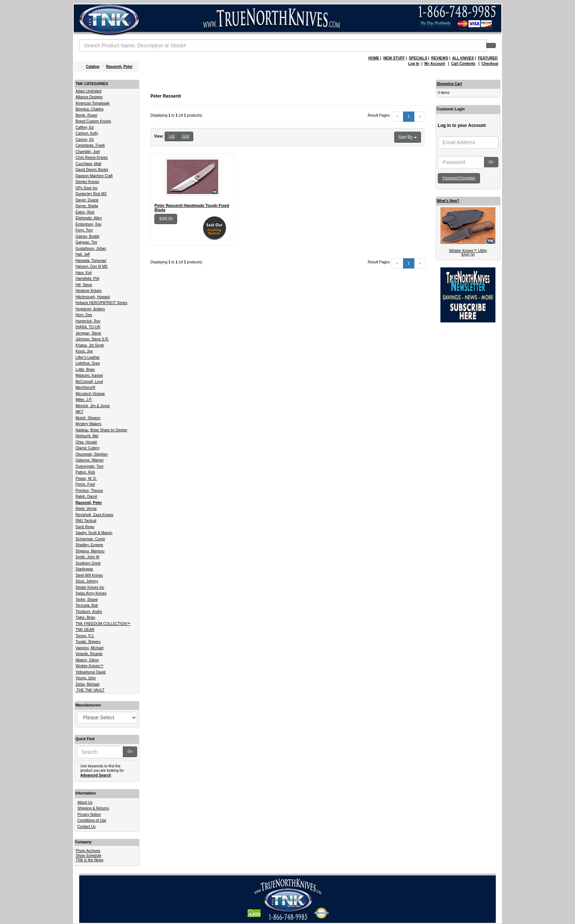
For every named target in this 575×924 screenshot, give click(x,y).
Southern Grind (88, 563)
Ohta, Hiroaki (86, 442)
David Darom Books (92, 170)
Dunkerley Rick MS (91, 194)
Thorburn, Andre (89, 612)
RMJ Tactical (86, 521)
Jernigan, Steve (88, 333)
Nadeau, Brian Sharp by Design (101, 430)
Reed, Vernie (86, 509)
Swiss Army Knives (91, 593)
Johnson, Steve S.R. (92, 339)
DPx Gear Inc (87, 188)
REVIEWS (440, 58)
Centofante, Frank (90, 145)
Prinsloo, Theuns (89, 491)
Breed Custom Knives (93, 121)
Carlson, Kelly (87, 133)
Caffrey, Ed (85, 127)
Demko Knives (87, 182)
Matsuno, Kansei (89, 375)
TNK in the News (90, 860)
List (172, 136)
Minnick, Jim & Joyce (93, 406)
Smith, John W (87, 557)
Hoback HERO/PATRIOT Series (101, 303)
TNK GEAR (85, 630)
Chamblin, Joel (88, 152)
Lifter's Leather (88, 357)
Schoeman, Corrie (90, 539)
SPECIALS (418, 58)
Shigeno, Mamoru (90, 551)
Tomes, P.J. (85, 636)
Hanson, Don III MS (91, 266)
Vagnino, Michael (89, 648)
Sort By (408, 137)
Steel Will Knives (89, 575)
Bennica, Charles (89, 109)
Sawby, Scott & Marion (94, 533)
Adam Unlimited (89, 91)
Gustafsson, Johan (91, 249)
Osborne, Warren (89, 460)
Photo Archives (88, 851)
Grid (186, 136)
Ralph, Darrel (86, 496)
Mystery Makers (89, 424)
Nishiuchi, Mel (87, 436)
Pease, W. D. (86, 479)
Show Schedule (89, 856)
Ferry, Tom (84, 230)
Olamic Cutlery (88, 448)
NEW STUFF (394, 58)
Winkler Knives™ (89, 666)
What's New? (448, 201)
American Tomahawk (93, 103)
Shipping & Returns (93, 808)
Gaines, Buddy (88, 236)
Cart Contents (463, 64)
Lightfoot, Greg (88, 363)
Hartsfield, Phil (87, 279)
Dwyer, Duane (87, 200)
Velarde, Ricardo (89, 654)
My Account (435, 64)
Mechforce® (85, 388)
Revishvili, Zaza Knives (94, 515)
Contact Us (86, 827)
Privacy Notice (89, 815)
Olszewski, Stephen (92, 454)
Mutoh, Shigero (88, 418)
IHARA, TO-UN (88, 327)
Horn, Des (84, 315)
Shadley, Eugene (89, 545)
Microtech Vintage (90, 394)
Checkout (490, 64)
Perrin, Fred (85, 484)
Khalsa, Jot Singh (90, 345)
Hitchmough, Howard (93, 297)
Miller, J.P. (84, 400)
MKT (79, 412)
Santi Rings (85, 527)
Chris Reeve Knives (92, 158)
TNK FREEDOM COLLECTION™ (103, 624)
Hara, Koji (84, 273)
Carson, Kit (85, 140)
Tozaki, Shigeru (88, 642)
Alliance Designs (89, 97)
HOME (374, 58)
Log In (414, 64)
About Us (85, 802)
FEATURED (488, 58)
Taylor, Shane (87, 600)
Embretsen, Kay (89, 224)
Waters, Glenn (87, 660)
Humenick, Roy (88, 321)
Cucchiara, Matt (88, 164)
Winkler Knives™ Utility (468, 251)
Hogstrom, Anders (90, 309)
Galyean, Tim (86, 242)
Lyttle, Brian (85, 370)
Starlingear (84, 569)
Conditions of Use (92, 820)
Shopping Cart (449, 84)
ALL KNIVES (463, 58)
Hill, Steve (84, 285)
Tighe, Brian (85, 618)
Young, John (86, 678)
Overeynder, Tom (89, 466)
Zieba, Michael (87, 684)
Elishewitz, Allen (89, 218)
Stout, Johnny (87, 581)
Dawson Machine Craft (94, 176)
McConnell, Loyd (89, 382)
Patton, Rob (85, 472)
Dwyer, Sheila (87, 206)
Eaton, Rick (85, 212)
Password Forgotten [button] (459, 178)
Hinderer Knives (89, 291)
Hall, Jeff (83, 254)
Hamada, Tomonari (91, 261)
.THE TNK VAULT (90, 690)
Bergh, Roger (86, 115)
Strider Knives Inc (90, 587)
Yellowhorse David (91, 672)
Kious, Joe (84, 351)
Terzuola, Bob (87, 605)
